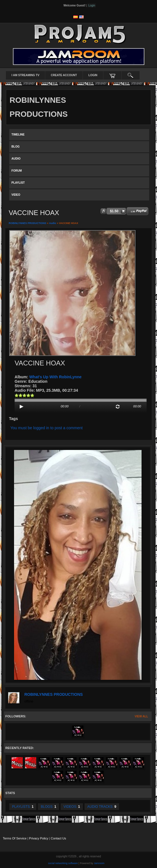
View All (141, 716)
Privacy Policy (38, 838)
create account (64, 75)
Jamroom (99, 863)
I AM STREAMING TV (25, 75)
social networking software (63, 863)
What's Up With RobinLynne (55, 377)
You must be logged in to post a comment (46, 428)
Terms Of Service (15, 838)
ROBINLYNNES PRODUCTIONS (28, 223)
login (93, 75)
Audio (53, 223)
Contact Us (58, 838)
